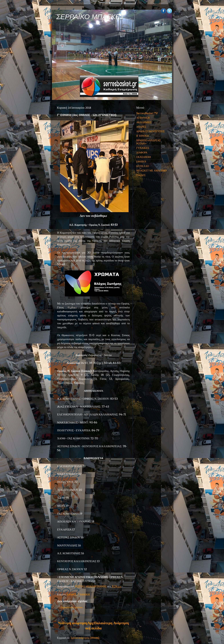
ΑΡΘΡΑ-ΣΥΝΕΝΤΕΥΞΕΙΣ (150, 131)
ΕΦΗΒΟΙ (141, 162)
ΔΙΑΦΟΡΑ (142, 153)
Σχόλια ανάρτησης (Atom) (85, 638)
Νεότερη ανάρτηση (73, 623)
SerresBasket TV (147, 113)
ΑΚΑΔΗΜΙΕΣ (144, 122)
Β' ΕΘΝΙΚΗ (143, 136)
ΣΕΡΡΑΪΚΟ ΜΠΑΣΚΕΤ (90, 17)
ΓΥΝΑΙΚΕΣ (143, 148)
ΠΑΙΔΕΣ (141, 175)
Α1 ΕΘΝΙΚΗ (143, 118)
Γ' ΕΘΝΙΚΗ (84, 595)
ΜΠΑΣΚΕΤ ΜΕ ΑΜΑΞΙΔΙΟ (151, 171)
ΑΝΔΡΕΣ (71, 595)
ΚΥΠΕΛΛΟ (143, 166)
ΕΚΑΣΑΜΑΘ (144, 157)
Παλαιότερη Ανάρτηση (111, 623)
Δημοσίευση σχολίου (72, 607)
